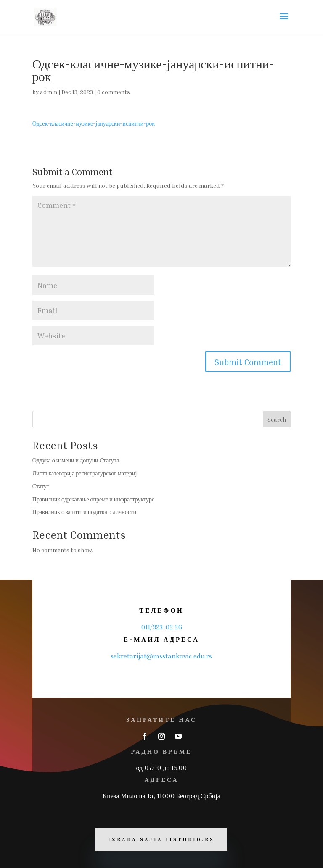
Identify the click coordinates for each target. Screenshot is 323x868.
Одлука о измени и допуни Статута (76, 460)
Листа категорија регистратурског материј (85, 473)
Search (277, 419)
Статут (41, 486)
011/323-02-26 (161, 627)
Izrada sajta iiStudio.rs (161, 839)
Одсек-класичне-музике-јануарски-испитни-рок (94, 123)
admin (49, 92)
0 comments (114, 92)
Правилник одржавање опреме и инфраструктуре (93, 499)
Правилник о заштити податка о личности (84, 512)
